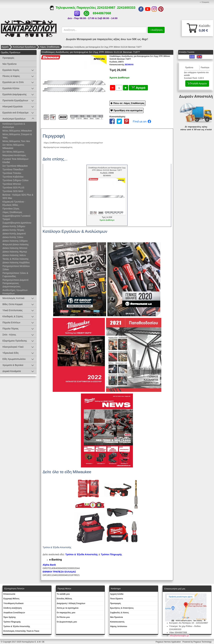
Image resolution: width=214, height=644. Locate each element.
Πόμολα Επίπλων (11, 322)
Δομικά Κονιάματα (12, 371)
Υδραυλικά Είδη (11, 353)
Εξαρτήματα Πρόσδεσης (15, 341)
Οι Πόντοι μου (63, 617)
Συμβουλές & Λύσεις (120, 613)
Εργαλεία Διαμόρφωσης (15, 94)
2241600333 (126, 8)
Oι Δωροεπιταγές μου (67, 622)
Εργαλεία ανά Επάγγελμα (15, 113)
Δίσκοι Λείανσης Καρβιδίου (16, 262)
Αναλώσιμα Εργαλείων (24, 47)
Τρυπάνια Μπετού (12, 184)
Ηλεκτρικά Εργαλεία (13, 107)
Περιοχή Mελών (64, 589)
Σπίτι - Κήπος (9, 335)
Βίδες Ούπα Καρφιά (13, 304)
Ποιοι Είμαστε (117, 599)
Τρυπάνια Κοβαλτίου (13, 177)
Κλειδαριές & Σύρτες (13, 316)
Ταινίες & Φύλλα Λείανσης (16, 259)
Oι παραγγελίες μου (66, 613)
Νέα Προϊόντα (10, 64)
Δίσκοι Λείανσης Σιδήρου (15, 241)
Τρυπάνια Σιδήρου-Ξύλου (15, 180)
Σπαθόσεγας (55, 143)
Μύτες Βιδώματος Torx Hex (16, 141)
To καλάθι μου (63, 594)
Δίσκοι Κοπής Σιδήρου (14, 226)
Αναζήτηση (157, 30)
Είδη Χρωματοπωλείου (14, 359)
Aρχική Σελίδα (117, 594)
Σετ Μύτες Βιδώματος (13, 152)
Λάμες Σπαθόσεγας (50, 47)
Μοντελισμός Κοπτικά (13, 298)
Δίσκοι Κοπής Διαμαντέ (14, 234)
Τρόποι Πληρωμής (111, 554)
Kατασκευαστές (117, 622)
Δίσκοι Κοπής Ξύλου (13, 237)
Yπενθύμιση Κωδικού (13, 603)
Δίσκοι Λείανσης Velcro (14, 255)
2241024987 (106, 8)
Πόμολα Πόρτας (11, 329)
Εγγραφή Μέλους (11, 599)
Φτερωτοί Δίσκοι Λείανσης (16, 244)
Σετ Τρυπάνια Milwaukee (15, 166)
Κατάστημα (116, 589)
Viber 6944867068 (178, 632)
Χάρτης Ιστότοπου (119, 626)
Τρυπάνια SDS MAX (13, 191)
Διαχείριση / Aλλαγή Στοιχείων (71, 603)
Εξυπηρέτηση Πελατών (14, 589)
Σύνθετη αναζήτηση (13, 608)
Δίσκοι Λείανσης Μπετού (15, 248)
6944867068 (102, 13)
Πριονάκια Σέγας (11, 209)
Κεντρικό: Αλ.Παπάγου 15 (182, 623)
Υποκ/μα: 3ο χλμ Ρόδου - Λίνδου (185, 626)
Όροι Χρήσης (10, 617)
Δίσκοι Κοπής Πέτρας (13, 230)
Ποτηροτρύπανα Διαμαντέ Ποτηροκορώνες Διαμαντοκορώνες (16, 283)
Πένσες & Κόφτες (11, 76)
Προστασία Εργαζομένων (15, 100)
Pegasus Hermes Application (168, 642)
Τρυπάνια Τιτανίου (12, 173)
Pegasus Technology (203, 642)
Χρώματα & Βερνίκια (13, 365)
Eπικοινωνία (9, 594)
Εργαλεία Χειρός (11, 70)
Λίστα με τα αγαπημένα (68, 608)
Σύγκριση (205, 2)
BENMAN (121, 65)
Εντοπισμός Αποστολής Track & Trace (21, 631)
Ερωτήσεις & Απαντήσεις (122, 608)
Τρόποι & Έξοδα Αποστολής (17, 626)
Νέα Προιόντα (117, 617)
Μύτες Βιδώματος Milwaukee (17, 131)
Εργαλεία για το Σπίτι (13, 82)
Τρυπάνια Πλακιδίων (13, 169)
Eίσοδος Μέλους (64, 599)
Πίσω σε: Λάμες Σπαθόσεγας (129, 103)
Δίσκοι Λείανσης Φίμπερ (15, 252)
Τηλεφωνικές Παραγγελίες (73, 8)
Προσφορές (8, 58)
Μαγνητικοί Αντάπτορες (14, 155)
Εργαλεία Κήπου (11, 88)
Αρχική (5, 47)
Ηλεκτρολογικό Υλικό (13, 347)
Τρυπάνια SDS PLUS (13, 188)
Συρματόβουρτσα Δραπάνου (17, 223)
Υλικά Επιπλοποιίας (13, 310)
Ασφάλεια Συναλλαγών (14, 613)
